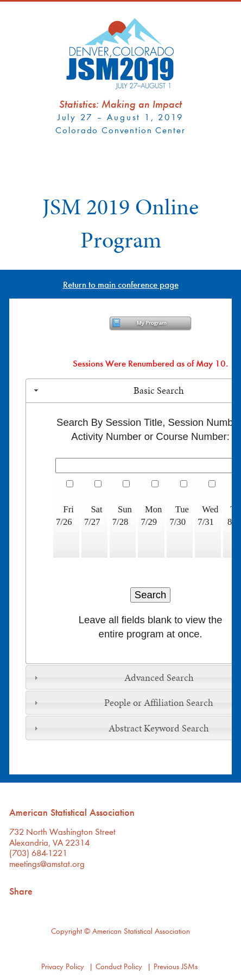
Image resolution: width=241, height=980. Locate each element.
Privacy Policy (63, 966)
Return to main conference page (121, 284)
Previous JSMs (176, 966)
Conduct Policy (119, 966)
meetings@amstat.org (47, 863)
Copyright (66, 931)
